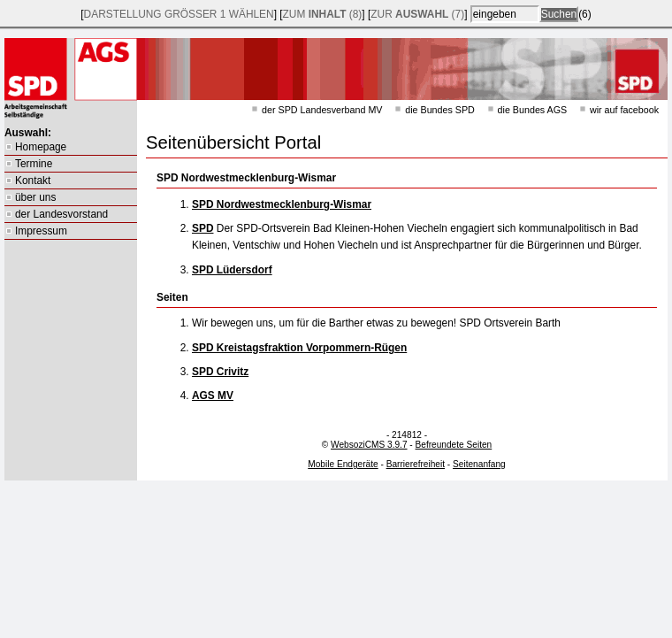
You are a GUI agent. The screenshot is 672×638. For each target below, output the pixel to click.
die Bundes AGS (533, 110)
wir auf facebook (624, 110)
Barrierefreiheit (416, 464)
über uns (35, 197)
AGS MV (213, 396)
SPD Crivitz (220, 372)
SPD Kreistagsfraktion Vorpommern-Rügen (299, 348)
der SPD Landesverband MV (322, 110)
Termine (34, 164)
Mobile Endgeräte (343, 464)
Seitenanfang (479, 464)
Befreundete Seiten (454, 445)
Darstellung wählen (179, 14)
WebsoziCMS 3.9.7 (369, 445)
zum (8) (323, 14)
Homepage (41, 147)
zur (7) (417, 14)
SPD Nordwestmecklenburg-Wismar (282, 204)
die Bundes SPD (440, 110)
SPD (202, 228)
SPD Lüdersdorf (232, 270)
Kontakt (33, 181)
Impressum (41, 231)
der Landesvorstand (61, 214)
